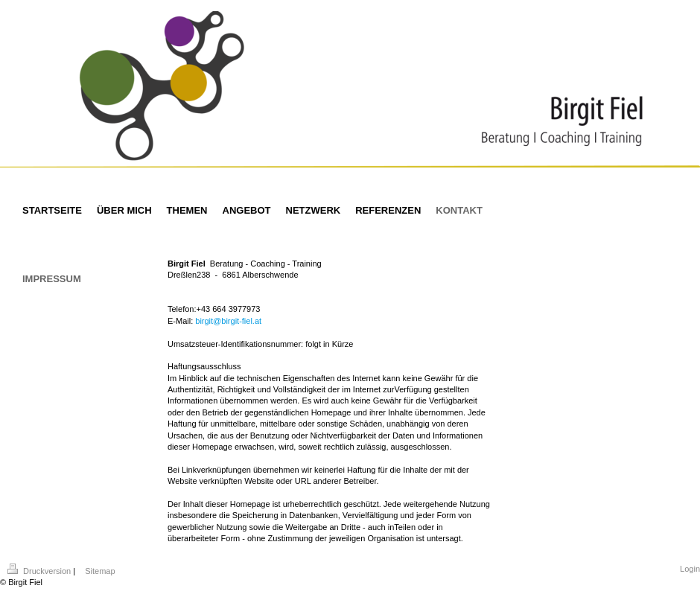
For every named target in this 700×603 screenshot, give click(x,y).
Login (690, 569)
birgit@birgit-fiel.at (228, 321)
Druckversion (40, 571)
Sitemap (100, 571)
